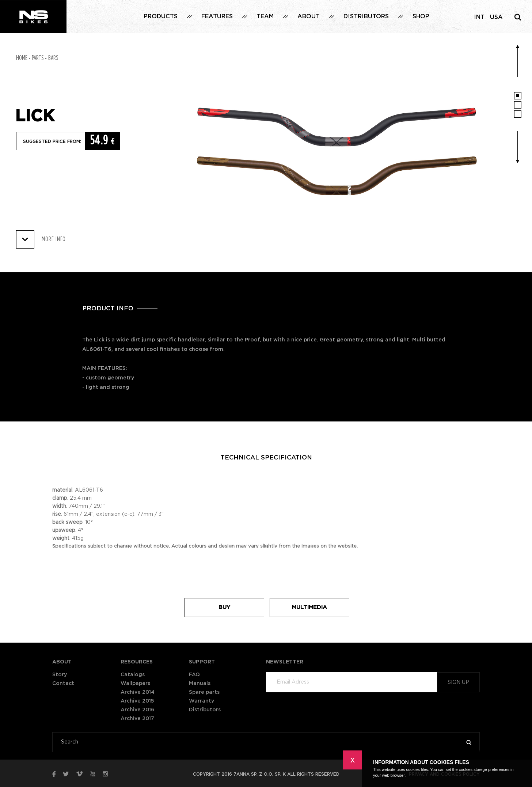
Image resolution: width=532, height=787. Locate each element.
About (309, 16)
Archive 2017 (137, 719)
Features (217, 16)
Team (265, 16)
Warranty (202, 701)
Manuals (200, 684)
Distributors (366, 16)
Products (161, 16)
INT (479, 17)
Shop (421, 16)
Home (22, 58)
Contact (63, 684)
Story (60, 675)
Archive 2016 (138, 710)
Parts (38, 58)
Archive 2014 (138, 692)
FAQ (194, 675)
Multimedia (309, 607)
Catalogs (133, 675)
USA (496, 17)
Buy (224, 607)
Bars (53, 58)
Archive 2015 (137, 701)
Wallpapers (135, 684)
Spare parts (204, 692)
